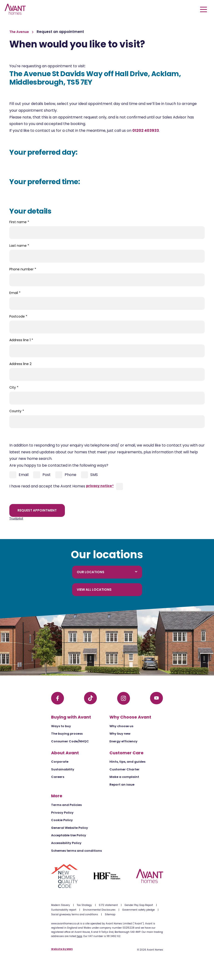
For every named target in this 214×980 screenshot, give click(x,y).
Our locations (107, 572)
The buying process (67, 734)
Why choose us (121, 726)
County (17, 411)
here (79, 936)
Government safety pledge (139, 910)
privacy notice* (100, 486)
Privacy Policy (62, 813)
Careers (58, 777)
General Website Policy (70, 828)
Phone (66, 475)
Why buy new (120, 734)
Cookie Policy (62, 820)
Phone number (23, 269)
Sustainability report (64, 910)
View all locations (94, 590)
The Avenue (19, 32)
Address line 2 (20, 364)
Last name (19, 246)
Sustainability (63, 769)
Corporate (60, 762)
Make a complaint (124, 777)
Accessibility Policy (66, 843)
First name (19, 222)
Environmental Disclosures (99, 910)
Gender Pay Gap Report (139, 905)
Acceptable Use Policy (69, 835)
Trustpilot (16, 518)
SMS (89, 475)
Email (15, 293)
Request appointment (37, 510)
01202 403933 (146, 131)
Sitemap (110, 914)
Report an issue (122, 785)
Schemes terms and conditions (76, 851)
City (14, 387)
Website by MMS (62, 949)
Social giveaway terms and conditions (75, 914)
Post (42, 475)
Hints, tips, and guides (127, 762)
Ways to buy (61, 726)
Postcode (18, 316)
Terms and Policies (66, 805)
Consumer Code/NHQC (70, 741)
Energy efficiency (123, 741)
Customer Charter (125, 769)
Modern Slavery (61, 905)
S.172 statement (108, 905)
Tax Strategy (84, 905)
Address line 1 (21, 340)
